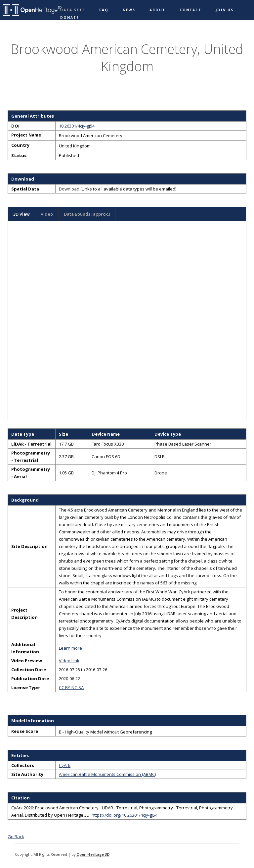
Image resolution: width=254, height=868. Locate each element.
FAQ (104, 10)
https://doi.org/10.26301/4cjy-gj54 (125, 815)
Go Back (16, 837)
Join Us (225, 10)
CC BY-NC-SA (71, 687)
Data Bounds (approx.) (87, 214)
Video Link (69, 661)
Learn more (70, 648)
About (157, 10)
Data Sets (73, 10)
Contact (190, 10)
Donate (70, 18)
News (129, 10)
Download (69, 189)
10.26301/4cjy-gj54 (77, 126)
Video (47, 214)
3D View (21, 214)
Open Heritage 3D (93, 854)
